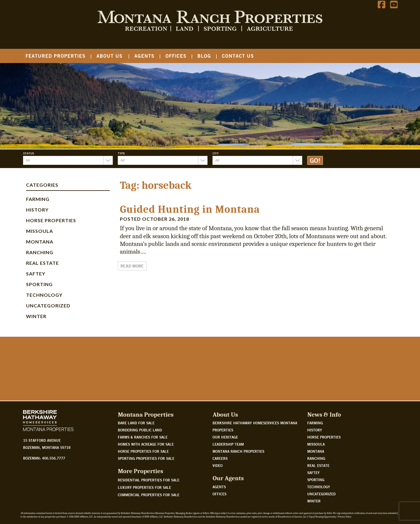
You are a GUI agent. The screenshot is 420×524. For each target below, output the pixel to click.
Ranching (40, 252)
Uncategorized (48, 305)
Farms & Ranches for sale (143, 437)
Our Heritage (225, 437)
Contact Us (238, 56)
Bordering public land (140, 430)
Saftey (36, 274)
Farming (38, 199)
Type (121, 153)
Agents (144, 56)
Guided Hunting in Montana (190, 209)
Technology (44, 295)
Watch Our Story (45, 379)
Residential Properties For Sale (149, 480)
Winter (36, 316)
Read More (132, 266)
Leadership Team (228, 444)
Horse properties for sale (143, 451)
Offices (176, 56)
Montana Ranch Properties (238, 451)
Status (29, 153)
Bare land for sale (136, 423)
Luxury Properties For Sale (144, 487)
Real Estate (42, 263)
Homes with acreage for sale (146, 444)
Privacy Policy (345, 517)
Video (218, 465)
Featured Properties (55, 56)
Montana (40, 242)
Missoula (40, 231)
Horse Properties (51, 220)
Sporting (39, 284)
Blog (204, 56)
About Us (110, 56)
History (37, 210)
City (216, 153)
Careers (220, 458)
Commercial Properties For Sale (149, 495)
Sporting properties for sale (146, 458)
